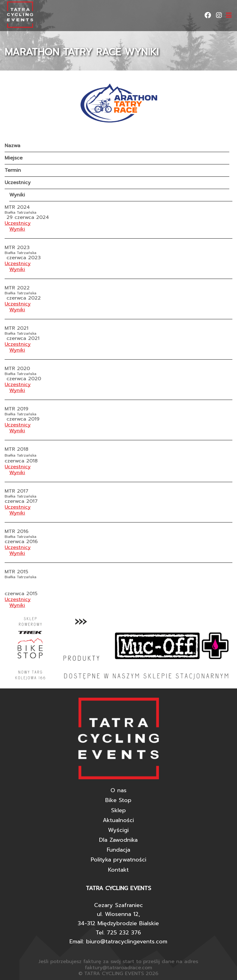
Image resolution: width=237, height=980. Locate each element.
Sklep (118, 810)
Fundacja (118, 850)
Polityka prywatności (118, 860)
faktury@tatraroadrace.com (118, 968)
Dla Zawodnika (118, 840)
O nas (118, 790)
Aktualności (118, 820)
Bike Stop (118, 800)
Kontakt (118, 870)
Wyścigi (118, 830)
